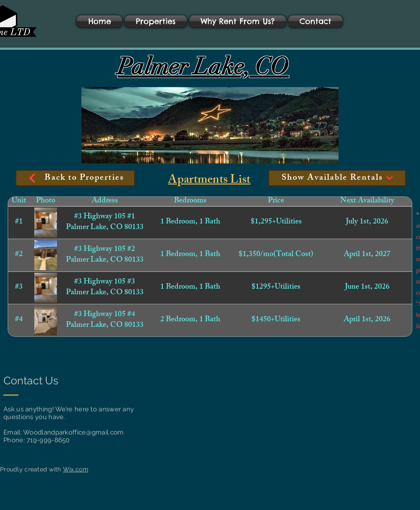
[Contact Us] (33, 381)
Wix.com (76, 469)
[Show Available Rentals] (337, 178)
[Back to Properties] (75, 178)
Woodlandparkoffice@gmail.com (73, 432)
